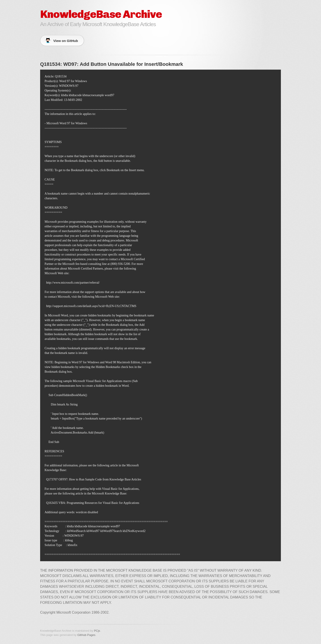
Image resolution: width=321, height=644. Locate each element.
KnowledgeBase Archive (101, 14)
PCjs (97, 631)
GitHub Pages (86, 635)
